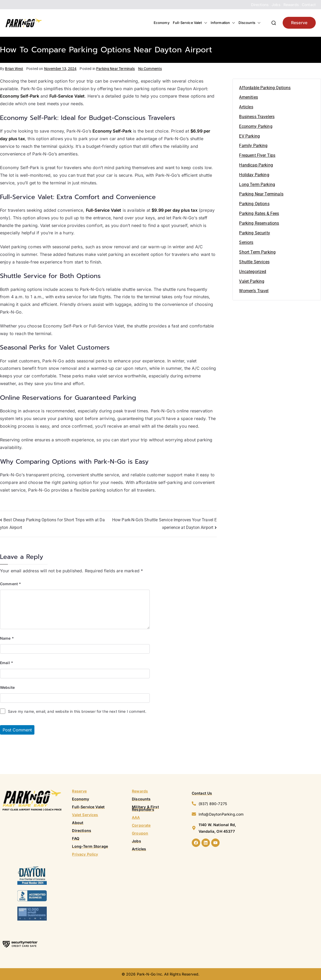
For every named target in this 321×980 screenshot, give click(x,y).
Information (223, 23)
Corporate (141, 825)
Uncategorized (253, 272)
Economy (162, 23)
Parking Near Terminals (116, 69)
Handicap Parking (256, 165)
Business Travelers (257, 117)
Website (7, 687)
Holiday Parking (254, 175)
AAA (136, 817)
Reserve (299, 23)
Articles (246, 107)
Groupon (140, 833)
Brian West (14, 69)
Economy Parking (256, 126)
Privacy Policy (85, 854)
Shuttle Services (254, 262)
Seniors (246, 242)
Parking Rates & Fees (259, 213)
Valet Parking (252, 281)
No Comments (150, 69)
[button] (205, 23)
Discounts (249, 23)
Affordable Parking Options (265, 88)
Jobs (276, 5)
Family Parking (253, 146)
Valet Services (85, 815)
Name (7, 638)
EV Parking (249, 136)
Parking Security (255, 233)
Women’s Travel (254, 291)
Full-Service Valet (190, 23)
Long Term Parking (257, 185)
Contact (309, 5)
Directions (260, 5)
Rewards (291, 5)
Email (7, 663)
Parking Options (254, 204)
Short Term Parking (257, 252)
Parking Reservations (259, 223)
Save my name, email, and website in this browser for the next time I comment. (77, 711)
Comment (11, 584)
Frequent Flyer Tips (257, 155)
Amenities (248, 97)
